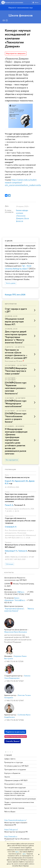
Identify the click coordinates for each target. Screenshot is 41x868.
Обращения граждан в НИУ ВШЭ (16, 780)
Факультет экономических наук (21, 8)
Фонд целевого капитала (13, 784)
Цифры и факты (10, 759)
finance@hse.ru (20, 600)
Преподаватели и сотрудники (15, 769)
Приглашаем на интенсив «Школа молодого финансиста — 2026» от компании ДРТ (16, 354)
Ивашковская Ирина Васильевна (16, 632)
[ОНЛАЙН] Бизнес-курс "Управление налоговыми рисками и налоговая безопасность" (16, 388)
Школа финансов (21, 15)
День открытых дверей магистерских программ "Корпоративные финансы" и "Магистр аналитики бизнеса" (16, 337)
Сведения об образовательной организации (20, 799)
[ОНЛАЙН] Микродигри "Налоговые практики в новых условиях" (16, 371)
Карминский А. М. (21, 481)
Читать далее (11, 283)
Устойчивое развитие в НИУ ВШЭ (16, 766)
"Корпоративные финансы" (14, 609)
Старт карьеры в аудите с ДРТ (16, 310)
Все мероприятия (12, 460)
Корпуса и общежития (12, 773)
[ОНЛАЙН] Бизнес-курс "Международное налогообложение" (16, 404)
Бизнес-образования (12, 599)
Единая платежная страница (14, 808)
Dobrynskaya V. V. (11, 551)
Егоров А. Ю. (9, 481)
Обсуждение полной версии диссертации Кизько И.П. (14, 322)
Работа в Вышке (10, 811)
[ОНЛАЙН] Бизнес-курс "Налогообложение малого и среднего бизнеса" (16, 418)
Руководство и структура (14, 762)
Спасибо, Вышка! (13, 741)
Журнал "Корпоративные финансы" (16, 736)
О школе (9, 241)
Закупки (7, 777)
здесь (17, 852)
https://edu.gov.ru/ (11, 829)
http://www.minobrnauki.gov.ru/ (15, 820)
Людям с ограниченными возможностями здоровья (19, 803)
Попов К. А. (9, 505)
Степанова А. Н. (11, 527)
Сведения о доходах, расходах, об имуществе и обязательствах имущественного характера (17, 793)
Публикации (10, 469)
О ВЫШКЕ (8, 755)
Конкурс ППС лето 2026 (15, 295)
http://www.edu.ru (11, 836)
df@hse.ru (21, 592)
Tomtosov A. (23, 551)
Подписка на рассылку (15, 732)
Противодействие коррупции (15, 787)
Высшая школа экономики (14, 2)
